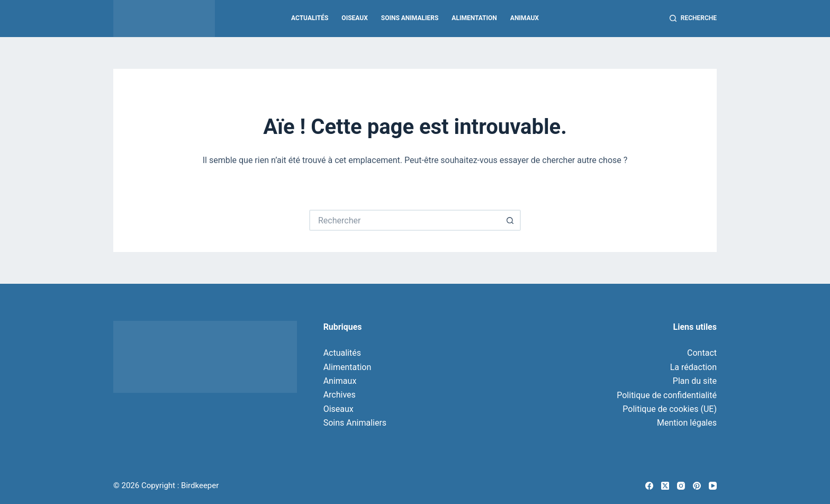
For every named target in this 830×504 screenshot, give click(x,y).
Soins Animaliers (410, 18)
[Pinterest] (697, 486)
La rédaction (693, 367)
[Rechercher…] (404, 220)
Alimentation (474, 18)
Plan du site (695, 381)
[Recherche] (693, 19)
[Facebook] (649, 486)
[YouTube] (713, 486)
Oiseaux (354, 18)
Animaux (525, 18)
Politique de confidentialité (667, 395)
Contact (702, 353)
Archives (340, 395)
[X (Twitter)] (665, 486)
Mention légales (687, 423)
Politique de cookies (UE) (670, 409)
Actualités (310, 18)
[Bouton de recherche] (510, 220)
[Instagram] (681, 486)
